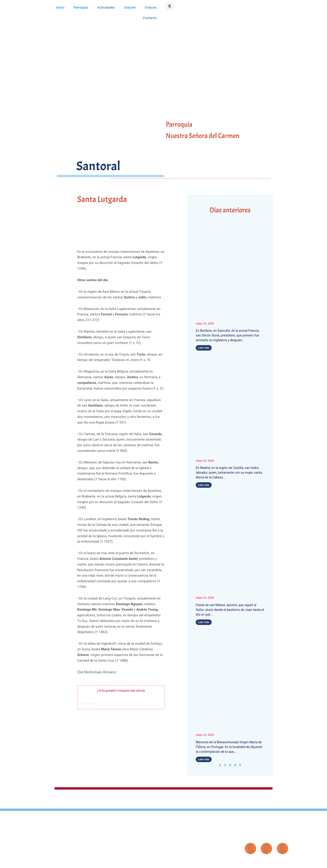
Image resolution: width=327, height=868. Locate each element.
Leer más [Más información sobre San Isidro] (204, 485)
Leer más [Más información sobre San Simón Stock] (204, 348)
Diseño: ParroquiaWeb (276, 862)
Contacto (150, 18)
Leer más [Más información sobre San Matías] (204, 622)
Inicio (60, 7)
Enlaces (151, 7)
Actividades (106, 7)
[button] (170, 6)
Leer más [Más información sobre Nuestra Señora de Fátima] (204, 759)
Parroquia (81, 7)
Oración (130, 7)
